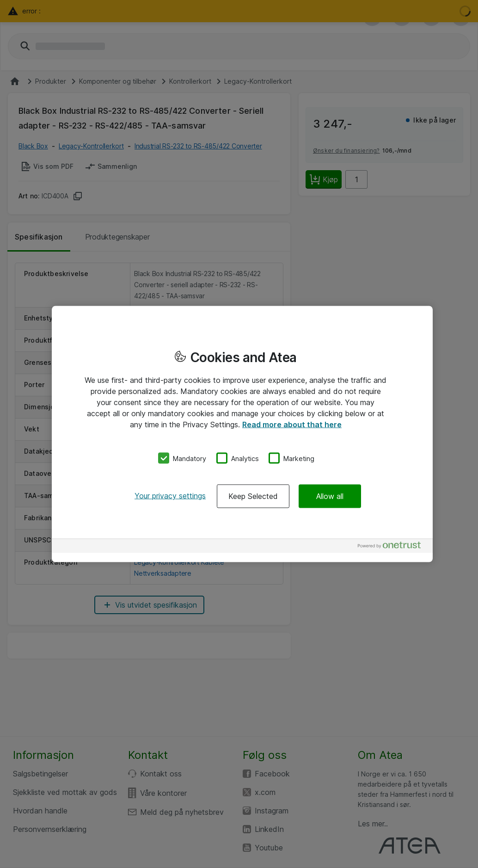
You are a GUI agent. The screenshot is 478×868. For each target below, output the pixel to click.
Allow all (330, 496)
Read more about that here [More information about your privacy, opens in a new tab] (292, 424)
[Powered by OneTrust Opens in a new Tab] (393, 547)
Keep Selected (253, 496)
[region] (242, 434)
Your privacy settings (170, 496)
